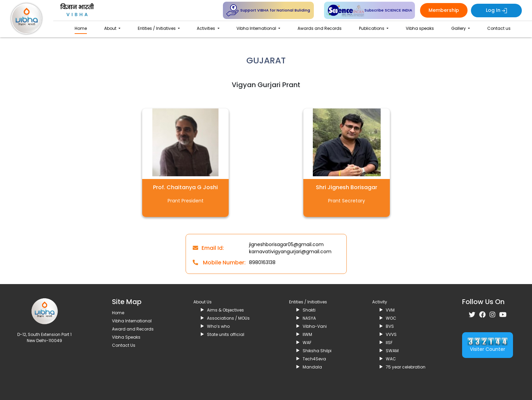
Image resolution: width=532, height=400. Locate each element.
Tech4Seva (314, 359)
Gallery (459, 28)
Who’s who (218, 326)
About (111, 28)
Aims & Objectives (225, 310)
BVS (390, 326)
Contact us (499, 28)
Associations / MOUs (228, 318)
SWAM (392, 351)
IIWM (307, 334)
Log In (496, 10)
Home (81, 28)
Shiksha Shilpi (317, 351)
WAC (391, 359)
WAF (307, 343)
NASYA (309, 318)
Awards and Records (320, 28)
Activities (206, 28)
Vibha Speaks (126, 337)
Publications (372, 28)
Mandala (312, 367)
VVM (390, 310)
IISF (389, 343)
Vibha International (257, 28)
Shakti (309, 310)
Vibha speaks (420, 28)
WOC (391, 318)
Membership (444, 10)
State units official (226, 334)
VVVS (391, 334)
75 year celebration (406, 367)
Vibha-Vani (315, 326)
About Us (203, 302)
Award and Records (133, 329)
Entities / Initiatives (157, 28)
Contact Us (124, 345)
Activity (380, 302)
